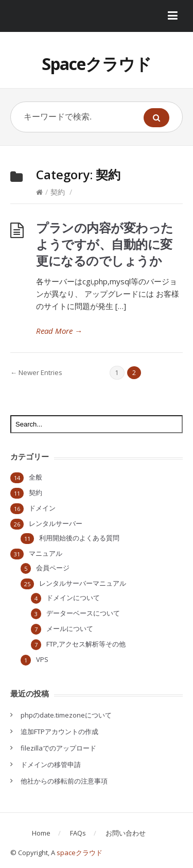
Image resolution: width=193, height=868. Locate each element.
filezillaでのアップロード (58, 748)
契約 (58, 192)
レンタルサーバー (56, 523)
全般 (36, 477)
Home (41, 833)
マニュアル (46, 553)
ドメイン (42, 508)
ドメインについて (73, 598)
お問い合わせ (126, 833)
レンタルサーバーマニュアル (83, 583)
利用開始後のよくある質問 (79, 538)
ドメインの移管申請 (51, 764)
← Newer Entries (36, 372)
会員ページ (53, 568)
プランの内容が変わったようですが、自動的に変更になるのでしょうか (105, 244)
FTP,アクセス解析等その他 (86, 644)
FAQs (78, 833)
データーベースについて (83, 613)
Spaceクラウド (97, 64)
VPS (42, 659)
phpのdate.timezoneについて (66, 715)
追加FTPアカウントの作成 (59, 731)
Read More (59, 331)
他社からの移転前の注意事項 (64, 781)
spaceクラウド (80, 853)
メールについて (70, 628)
